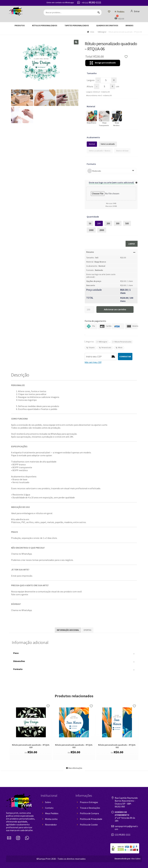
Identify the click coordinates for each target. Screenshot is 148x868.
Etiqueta (92, 348)
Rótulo (120, 348)
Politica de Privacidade (91, 819)
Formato (91, 164)
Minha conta (51, 819)
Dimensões (74, 662)
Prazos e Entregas (89, 802)
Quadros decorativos (107, 26)
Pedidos (121, 12)
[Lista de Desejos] (109, 12)
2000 (102, 230)
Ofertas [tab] (87, 630)
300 (118, 223)
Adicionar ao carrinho (115, 309)
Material (91, 106)
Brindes (129, 26)
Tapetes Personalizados (77, 26)
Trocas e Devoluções (90, 808)
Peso (74, 654)
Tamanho (92, 73)
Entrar (135, 11)
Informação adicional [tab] (68, 630)
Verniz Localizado (108, 144)
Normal (92, 144)
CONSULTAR (125, 357)
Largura (91, 80)
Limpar (132, 244)
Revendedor (51, 825)
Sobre (48, 802)
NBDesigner (102, 32)
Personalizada (106, 348)
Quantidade (93, 217)
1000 (91, 230)
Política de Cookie (89, 825)
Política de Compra (89, 813)
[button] (76, 42)
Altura (90, 86)
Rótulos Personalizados (45, 26)
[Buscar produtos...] (73, 12)
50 (90, 223)
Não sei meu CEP (93, 362)
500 (127, 223)
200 (108, 223)
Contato (49, 808)
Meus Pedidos (52, 813)
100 (99, 223)
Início (92, 32)
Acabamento (93, 137)
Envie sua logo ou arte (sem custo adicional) (112, 182)
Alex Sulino (128, 859)
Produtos (20, 26)
